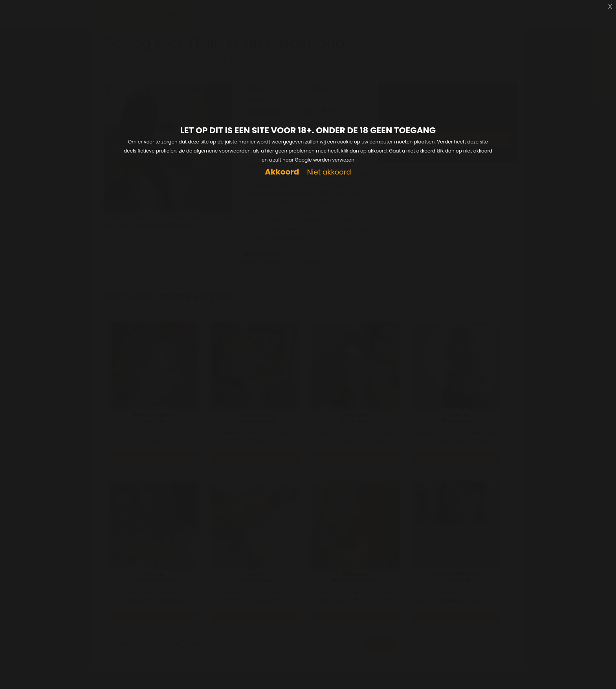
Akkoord (282, 172)
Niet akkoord (329, 172)
